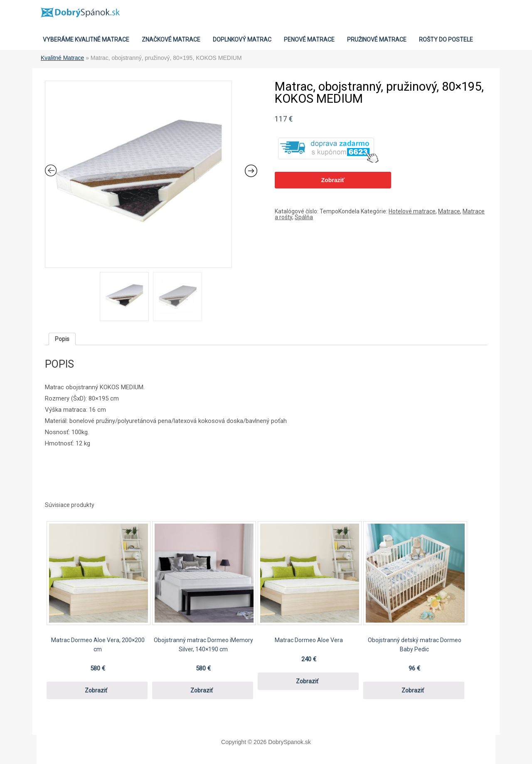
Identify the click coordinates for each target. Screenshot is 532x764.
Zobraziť (333, 180)
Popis (62, 339)
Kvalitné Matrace (62, 58)
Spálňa (304, 217)
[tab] (62, 339)
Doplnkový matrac (242, 40)
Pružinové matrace (377, 40)
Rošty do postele (446, 40)
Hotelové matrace (412, 211)
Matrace (449, 211)
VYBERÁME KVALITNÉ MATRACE (86, 40)
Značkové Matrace (171, 40)
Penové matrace (309, 40)
